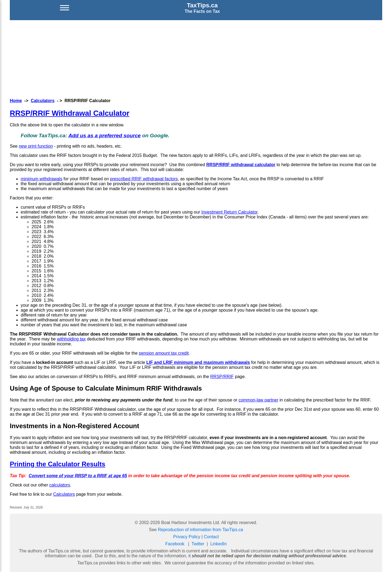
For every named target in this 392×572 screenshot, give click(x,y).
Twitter (198, 544)
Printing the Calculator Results (58, 464)
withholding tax (71, 339)
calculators (60, 485)
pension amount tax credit (164, 353)
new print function (36, 146)
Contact (211, 537)
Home (16, 101)
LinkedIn (218, 544)
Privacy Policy (187, 537)
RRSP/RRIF (222, 377)
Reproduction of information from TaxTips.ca (200, 530)
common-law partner (258, 400)
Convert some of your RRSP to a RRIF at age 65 (78, 476)
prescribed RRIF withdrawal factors (144, 179)
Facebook (175, 544)
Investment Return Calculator (229, 212)
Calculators (43, 101)
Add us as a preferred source (105, 136)
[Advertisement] (196, 58)
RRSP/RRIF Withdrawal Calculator (70, 113)
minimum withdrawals (42, 179)
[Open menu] (65, 8)
